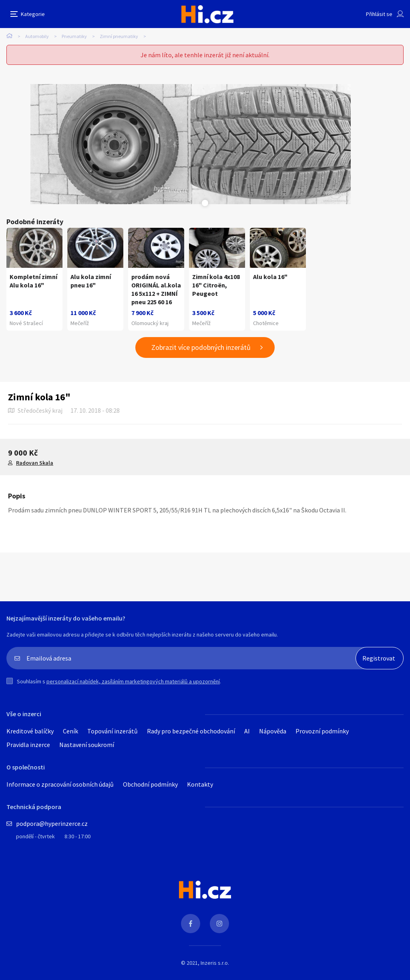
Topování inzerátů (113, 731)
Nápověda (273, 731)
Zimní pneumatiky (119, 36)
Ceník (70, 731)
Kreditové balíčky (30, 731)
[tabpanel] (111, 144)
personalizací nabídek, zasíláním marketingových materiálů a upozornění (133, 681)
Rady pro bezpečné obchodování (191, 731)
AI (247, 731)
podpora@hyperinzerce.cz (52, 823)
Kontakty (200, 784)
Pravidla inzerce (28, 745)
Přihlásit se (379, 14)
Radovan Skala (35, 463)
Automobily (37, 36)
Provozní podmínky (322, 731)
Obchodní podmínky (150, 784)
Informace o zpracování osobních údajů (60, 784)
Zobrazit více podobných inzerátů (201, 347)
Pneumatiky (74, 36)
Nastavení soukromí (87, 745)
